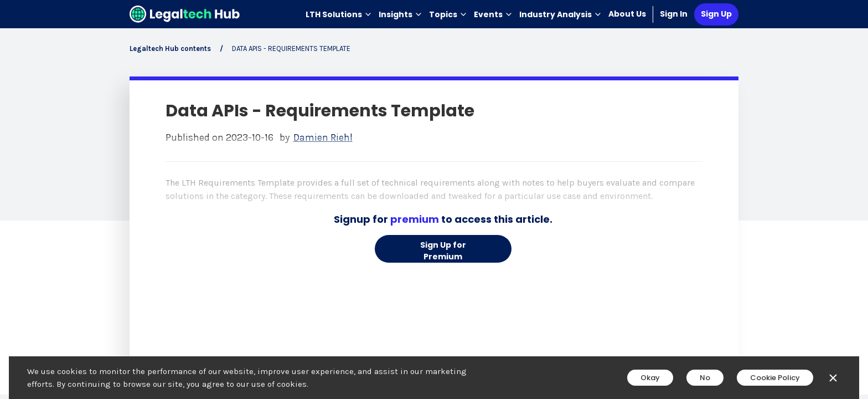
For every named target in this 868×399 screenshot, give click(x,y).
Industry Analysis (560, 14)
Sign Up (716, 14)
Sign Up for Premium (443, 251)
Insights (401, 14)
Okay (650, 378)
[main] (434, 199)
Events (493, 14)
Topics (448, 14)
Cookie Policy (775, 378)
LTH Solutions (339, 14)
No (705, 378)
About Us (627, 14)
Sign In (674, 14)
